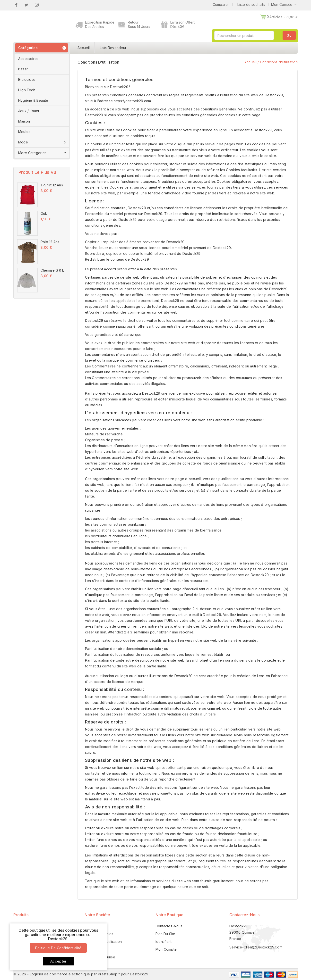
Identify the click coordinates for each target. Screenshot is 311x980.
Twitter (26, 5)
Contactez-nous (244, 915)
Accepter (58, 961)
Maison (24, 121)
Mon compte (166, 949)
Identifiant (164, 942)
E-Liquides (27, 79)
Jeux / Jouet (29, 111)
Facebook (16, 5)
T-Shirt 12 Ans (52, 185)
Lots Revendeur (113, 48)
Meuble (24, 132)
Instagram (37, 5)
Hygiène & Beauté (33, 100)
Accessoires (28, 59)
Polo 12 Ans (50, 242)
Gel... (44, 213)
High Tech (27, 90)
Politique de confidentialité (58, 948)
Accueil (84, 48)
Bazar (23, 69)
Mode (43, 142)
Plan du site (165, 934)
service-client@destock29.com (256, 947)
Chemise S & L (52, 270)
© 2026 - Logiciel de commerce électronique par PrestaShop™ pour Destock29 (81, 974)
